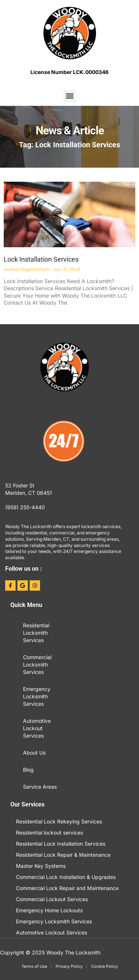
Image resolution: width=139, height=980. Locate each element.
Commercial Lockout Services (52, 899)
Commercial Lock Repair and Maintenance (67, 888)
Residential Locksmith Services (36, 633)
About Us (34, 753)
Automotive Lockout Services (37, 728)
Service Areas (40, 787)
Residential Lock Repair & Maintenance (63, 855)
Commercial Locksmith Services (37, 664)
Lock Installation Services (41, 259)
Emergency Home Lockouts (49, 910)
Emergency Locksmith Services (37, 696)
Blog (28, 770)
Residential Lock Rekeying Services (59, 821)
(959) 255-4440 (25, 507)
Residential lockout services (49, 833)
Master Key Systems (41, 866)
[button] (69, 96)
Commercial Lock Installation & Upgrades (66, 877)
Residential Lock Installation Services (61, 844)
